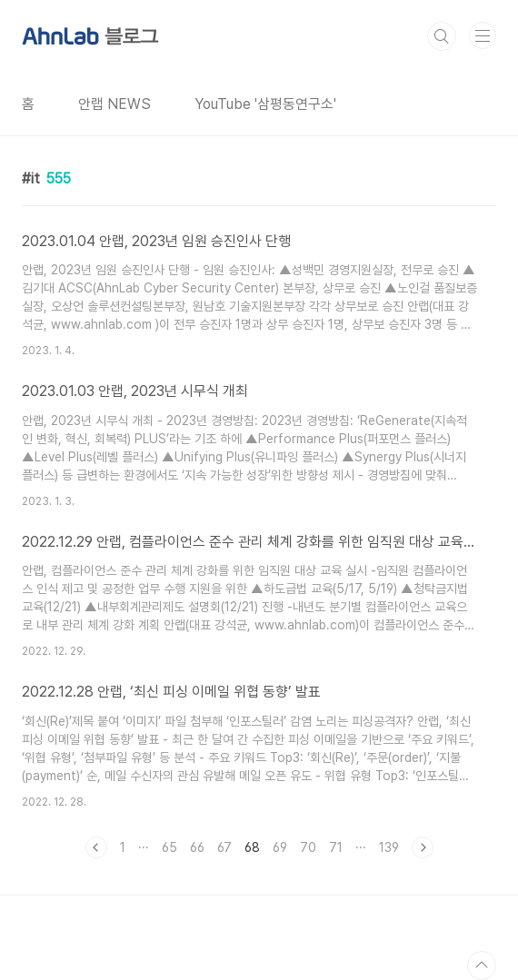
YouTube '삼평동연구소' (265, 104)
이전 (96, 847)
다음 (423, 847)
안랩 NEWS (115, 104)
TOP (482, 965)
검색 (442, 36)
